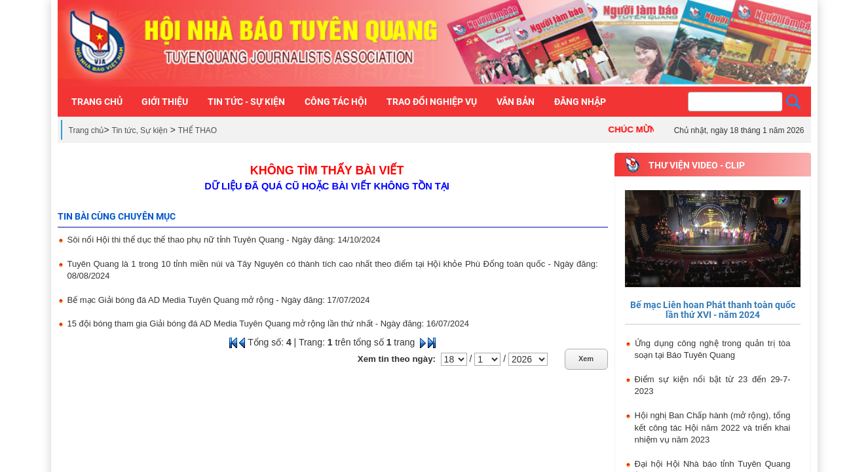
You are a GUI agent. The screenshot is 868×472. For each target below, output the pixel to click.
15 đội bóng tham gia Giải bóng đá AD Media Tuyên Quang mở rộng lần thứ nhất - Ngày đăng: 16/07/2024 (268, 324)
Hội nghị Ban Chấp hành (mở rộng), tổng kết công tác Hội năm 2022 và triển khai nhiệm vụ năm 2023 (713, 427)
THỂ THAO (198, 130)
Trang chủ (86, 130)
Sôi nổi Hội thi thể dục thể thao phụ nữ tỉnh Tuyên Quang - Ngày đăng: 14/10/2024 (224, 240)
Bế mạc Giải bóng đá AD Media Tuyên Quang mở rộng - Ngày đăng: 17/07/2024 (219, 300)
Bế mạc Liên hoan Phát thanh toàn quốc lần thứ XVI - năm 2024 (713, 310)
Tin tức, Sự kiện (140, 130)
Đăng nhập (580, 102)
